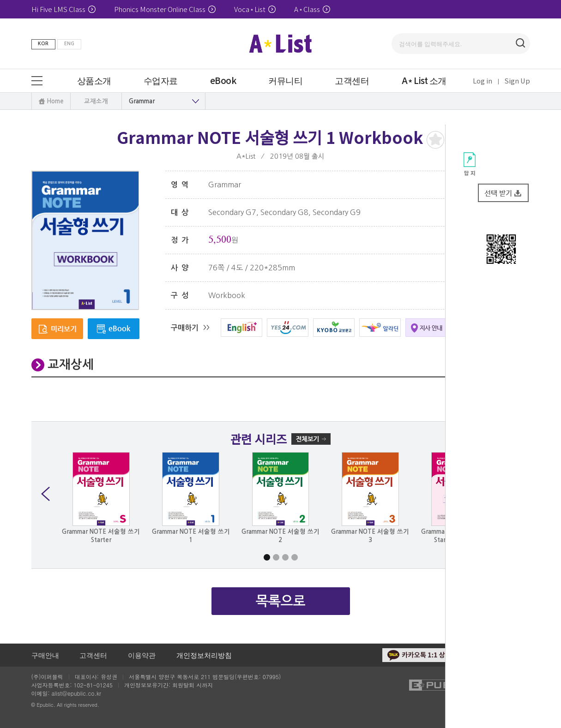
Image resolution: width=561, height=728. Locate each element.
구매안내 (45, 655)
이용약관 (142, 655)
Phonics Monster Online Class (165, 9)
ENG (69, 44)
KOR (43, 44)
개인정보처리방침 (204, 655)
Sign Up (517, 81)
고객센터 (93, 655)
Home (55, 101)
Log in (483, 81)
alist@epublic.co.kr (76, 693)
